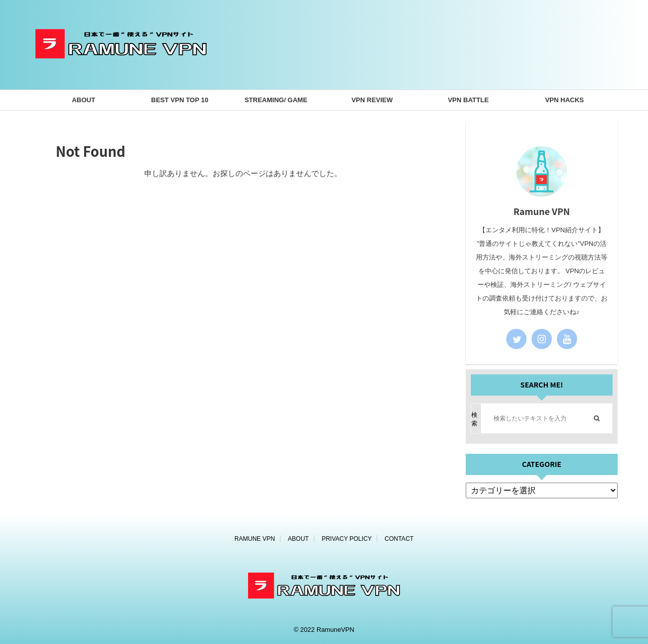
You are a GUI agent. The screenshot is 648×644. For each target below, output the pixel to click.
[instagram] (542, 339)
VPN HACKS (565, 100)
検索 (474, 419)
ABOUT (84, 100)
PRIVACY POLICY (347, 539)
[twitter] (516, 339)
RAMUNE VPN (255, 539)
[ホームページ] (121, 74)
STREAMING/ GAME (276, 100)
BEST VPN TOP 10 (180, 100)
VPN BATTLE (469, 100)
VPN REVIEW (372, 100)
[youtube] (567, 339)
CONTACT (399, 539)
